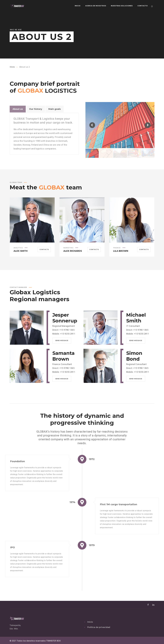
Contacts (44, 249)
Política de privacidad (99, 627)
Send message (62, 340)
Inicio (12, 67)
